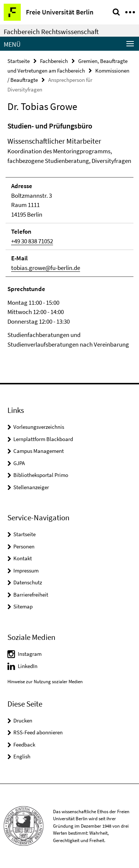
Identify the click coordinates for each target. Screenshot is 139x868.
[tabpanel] (69, 235)
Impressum (26, 570)
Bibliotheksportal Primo (41, 475)
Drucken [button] (23, 720)
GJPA (19, 463)
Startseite (19, 61)
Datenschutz (28, 582)
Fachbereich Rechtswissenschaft (51, 31)
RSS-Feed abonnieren (38, 732)
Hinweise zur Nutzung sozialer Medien (45, 682)
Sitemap (23, 606)
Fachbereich (54, 61)
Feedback (24, 745)
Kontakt (23, 558)
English (22, 756)
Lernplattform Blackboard (43, 439)
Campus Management (39, 451)
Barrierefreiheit (31, 595)
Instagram (30, 654)
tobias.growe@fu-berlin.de (46, 268)
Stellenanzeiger (31, 487)
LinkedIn (28, 666)
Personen (24, 546)
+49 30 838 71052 (32, 241)
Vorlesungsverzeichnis (39, 427)
